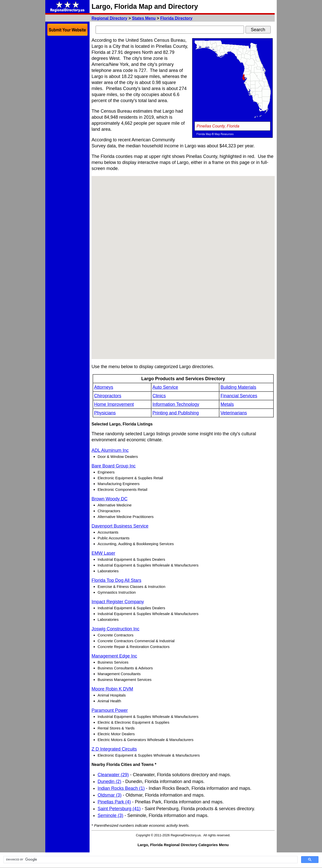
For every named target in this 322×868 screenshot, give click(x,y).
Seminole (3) (110, 815)
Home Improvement (114, 404)
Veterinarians (234, 413)
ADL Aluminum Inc (110, 450)
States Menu (144, 18)
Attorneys (104, 387)
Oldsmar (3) (110, 795)
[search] (150, 860)
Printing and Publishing (176, 413)
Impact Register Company (118, 602)
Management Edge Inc (114, 656)
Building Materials (238, 387)
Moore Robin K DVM (112, 689)
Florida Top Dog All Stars (116, 580)
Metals (227, 404)
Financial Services (239, 396)
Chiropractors (108, 396)
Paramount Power (110, 710)
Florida (176, 18)
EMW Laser (103, 553)
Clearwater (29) (113, 775)
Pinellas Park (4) (114, 802)
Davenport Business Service (120, 526)
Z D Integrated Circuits (114, 749)
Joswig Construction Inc (115, 629)
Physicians (105, 413)
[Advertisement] (67, 113)
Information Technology (176, 404)
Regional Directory (109, 18)
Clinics (159, 396)
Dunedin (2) (109, 782)
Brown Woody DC (110, 499)
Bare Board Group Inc (114, 466)
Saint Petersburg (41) (119, 809)
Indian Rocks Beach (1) (121, 788)
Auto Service (165, 387)
